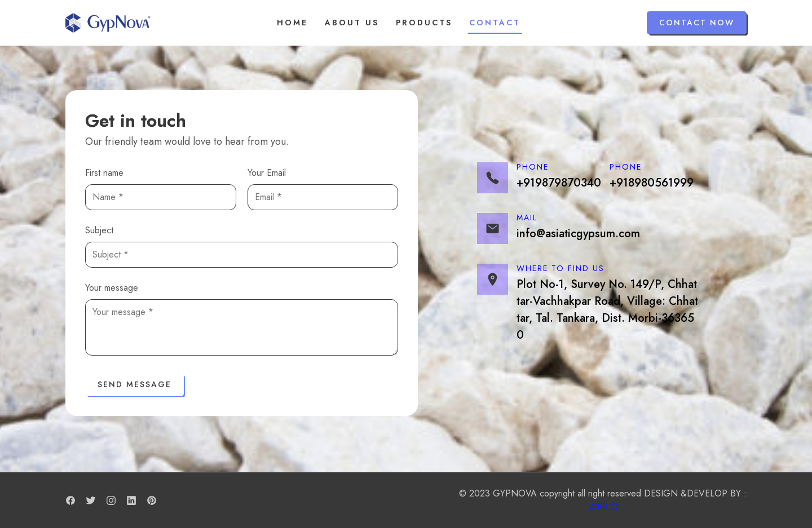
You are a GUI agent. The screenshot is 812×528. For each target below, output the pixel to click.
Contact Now (697, 23)
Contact (495, 23)
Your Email (267, 173)
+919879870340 (559, 183)
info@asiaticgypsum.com (578, 234)
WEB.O (603, 507)
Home (292, 23)
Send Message (134, 384)
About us (352, 23)
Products (424, 23)
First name (104, 173)
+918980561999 (652, 183)
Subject (99, 230)
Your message (112, 288)
